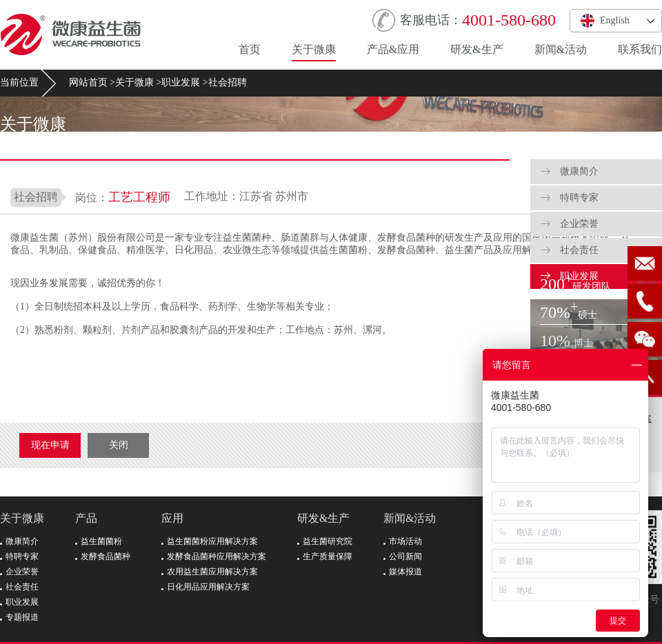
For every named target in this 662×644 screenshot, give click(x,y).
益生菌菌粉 (99, 541)
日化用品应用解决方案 (205, 587)
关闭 (119, 445)
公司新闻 (403, 556)
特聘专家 (570, 198)
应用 (172, 518)
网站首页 (88, 82)
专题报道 (19, 617)
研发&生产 (477, 49)
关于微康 (314, 49)
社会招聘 (228, 82)
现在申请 (50, 445)
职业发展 (181, 82)
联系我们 (640, 49)
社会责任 (570, 250)
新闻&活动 (561, 49)
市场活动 (403, 541)
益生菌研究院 (325, 541)
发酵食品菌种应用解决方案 (214, 556)
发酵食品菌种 (103, 556)
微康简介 (570, 171)
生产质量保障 (325, 556)
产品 (86, 518)
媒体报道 (403, 572)
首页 (250, 49)
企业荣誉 (570, 224)
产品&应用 (393, 49)
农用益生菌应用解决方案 (210, 572)
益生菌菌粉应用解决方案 (210, 541)
